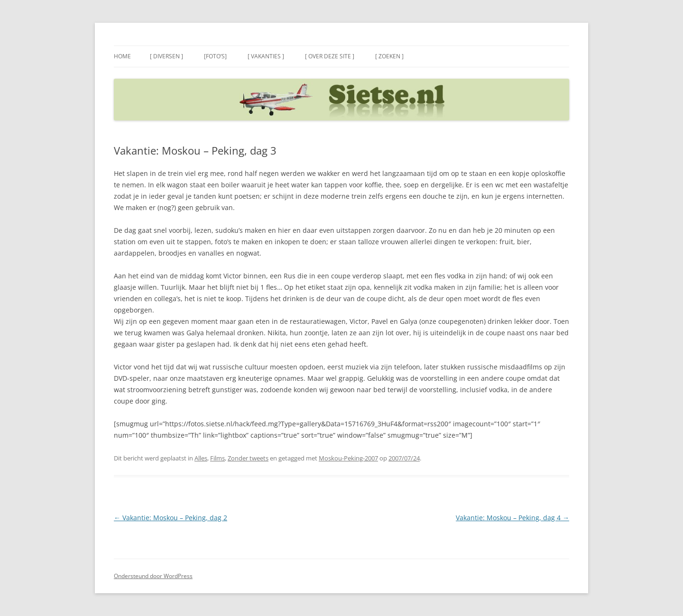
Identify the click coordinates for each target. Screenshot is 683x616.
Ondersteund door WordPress (153, 576)
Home (122, 56)
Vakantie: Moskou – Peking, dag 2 (171, 518)
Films (217, 458)
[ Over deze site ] (330, 56)
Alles (201, 458)
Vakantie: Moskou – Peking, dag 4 (512, 518)
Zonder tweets (248, 458)
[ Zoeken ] (389, 56)
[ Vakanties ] (266, 56)
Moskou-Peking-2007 (348, 458)
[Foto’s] (215, 56)
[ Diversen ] (166, 56)
